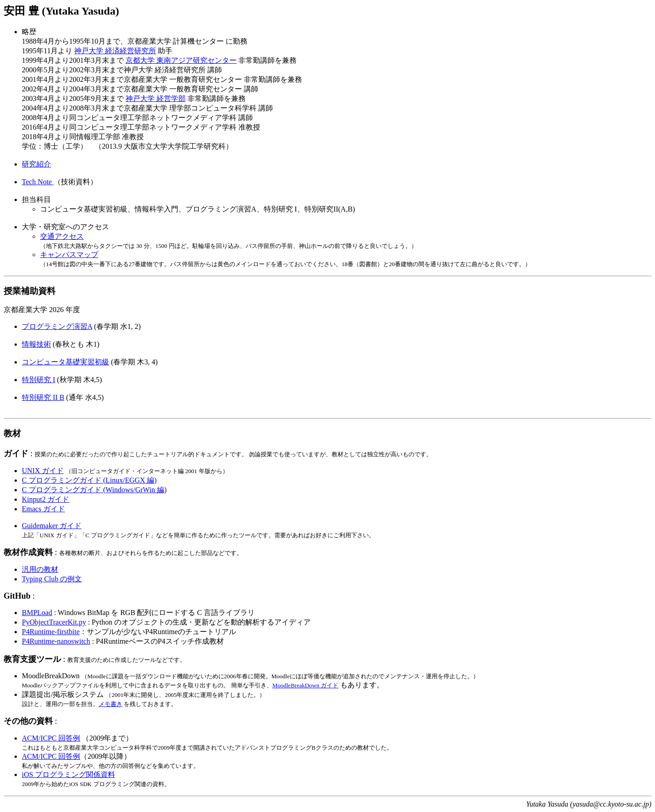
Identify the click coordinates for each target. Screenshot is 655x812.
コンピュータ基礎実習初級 (65, 362)
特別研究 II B (43, 397)
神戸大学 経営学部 (156, 98)
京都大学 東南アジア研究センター (181, 60)
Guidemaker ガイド (52, 526)
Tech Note (38, 182)
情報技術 (36, 344)
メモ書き (111, 704)
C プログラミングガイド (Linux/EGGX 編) (89, 480)
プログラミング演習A (57, 326)
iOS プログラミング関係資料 (68, 774)
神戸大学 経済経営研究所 (115, 51)
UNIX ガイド (43, 471)
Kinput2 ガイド (45, 499)
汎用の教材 (40, 569)
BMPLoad (37, 613)
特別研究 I (38, 380)
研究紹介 (36, 164)
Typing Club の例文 (52, 579)
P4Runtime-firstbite (51, 632)
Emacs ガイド (43, 509)
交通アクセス (62, 236)
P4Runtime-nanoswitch (56, 641)
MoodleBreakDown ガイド (306, 685)
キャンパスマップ (69, 255)
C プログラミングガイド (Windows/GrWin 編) (94, 490)
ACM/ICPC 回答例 (51, 738)
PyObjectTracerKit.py (54, 622)
